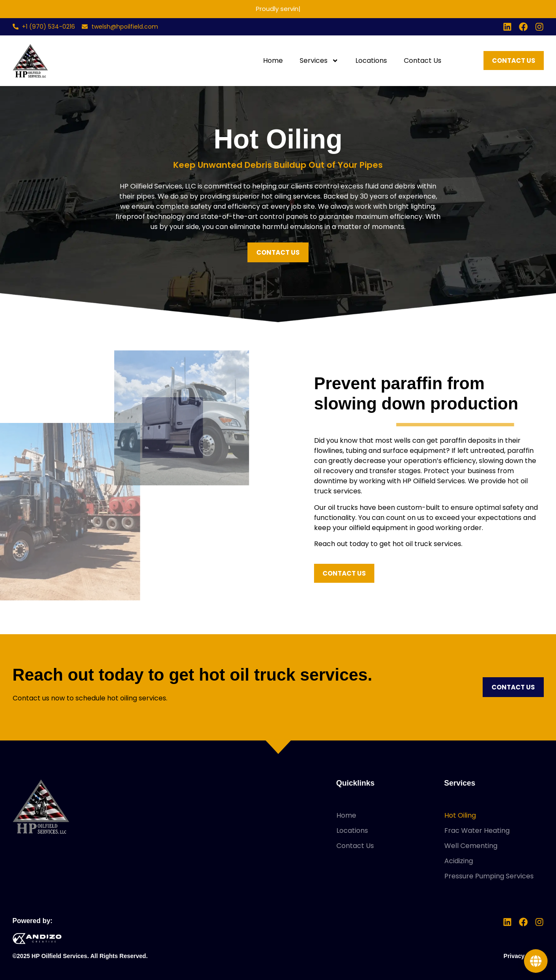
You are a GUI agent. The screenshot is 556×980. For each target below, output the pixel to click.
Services (319, 61)
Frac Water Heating (477, 831)
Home (273, 61)
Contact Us (423, 61)
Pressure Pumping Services (489, 876)
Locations (371, 61)
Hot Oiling (460, 815)
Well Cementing (471, 846)
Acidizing (459, 861)
